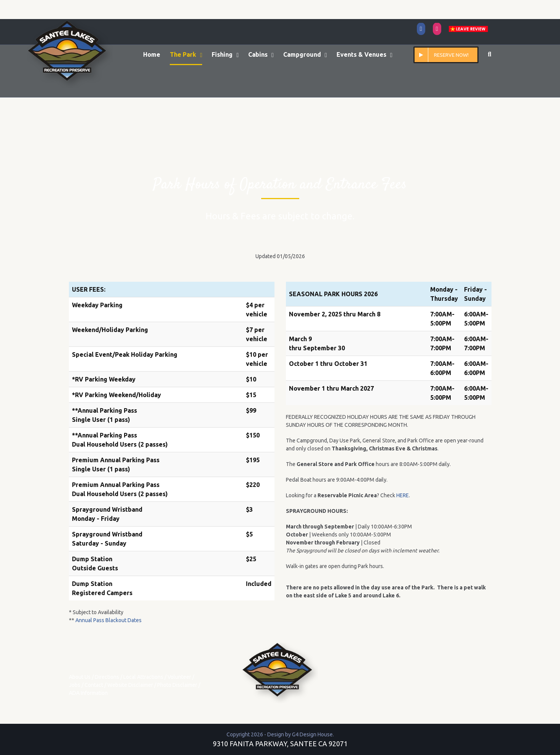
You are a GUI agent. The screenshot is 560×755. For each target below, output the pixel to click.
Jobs (75, 685)
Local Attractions (143, 677)
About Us (80, 677)
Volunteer (179, 677)
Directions (107, 677)
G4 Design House (312, 734)
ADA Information (88, 693)
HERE (403, 495)
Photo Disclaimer (177, 685)
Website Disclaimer (130, 685)
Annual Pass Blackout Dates (108, 620)
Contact (94, 685)
